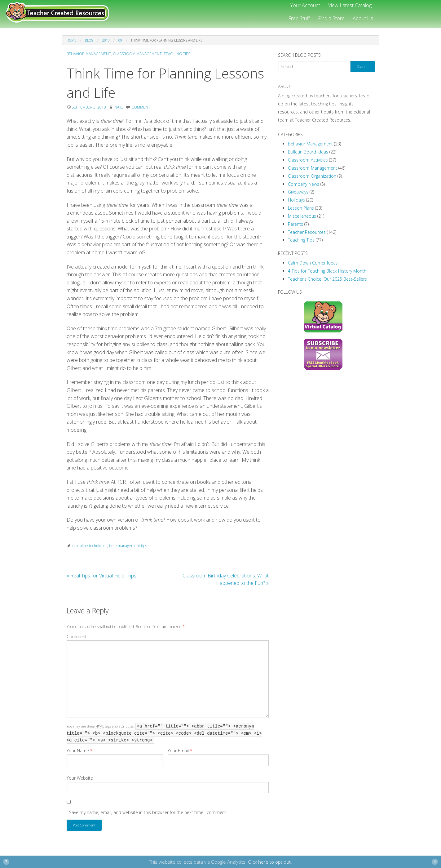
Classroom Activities (308, 160)
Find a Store (331, 18)
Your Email (180, 751)
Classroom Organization (312, 176)
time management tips (128, 546)
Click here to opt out (269, 862)
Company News (304, 184)
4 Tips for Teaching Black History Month (327, 271)
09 (120, 40)
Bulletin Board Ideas (308, 152)
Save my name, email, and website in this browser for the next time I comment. (148, 812)
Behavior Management (89, 54)
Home (71, 40)
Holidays (296, 200)
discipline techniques (90, 546)
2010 (106, 40)
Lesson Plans (301, 208)
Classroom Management (137, 54)
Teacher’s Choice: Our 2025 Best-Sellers (327, 279)
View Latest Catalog (350, 5)
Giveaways (298, 192)
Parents (295, 224)
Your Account (305, 5)
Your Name (79, 751)
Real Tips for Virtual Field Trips (101, 576)
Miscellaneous (302, 216)
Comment (77, 637)
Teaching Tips (177, 54)
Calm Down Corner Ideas (313, 263)
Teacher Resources (307, 232)
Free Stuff (299, 18)
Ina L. (118, 107)
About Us (363, 18)
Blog (89, 40)
